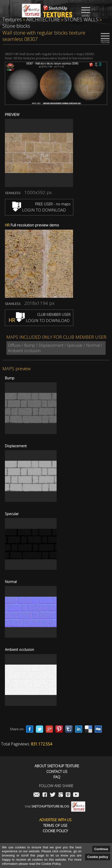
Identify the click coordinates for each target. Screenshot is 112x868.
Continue (101, 849)
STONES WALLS (81, 19)
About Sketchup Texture (57, 766)
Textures (12, 19)
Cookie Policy (55, 831)
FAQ (57, 777)
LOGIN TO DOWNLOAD (39, 210)
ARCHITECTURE (43, 19)
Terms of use (55, 825)
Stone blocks (16, 26)
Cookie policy (98, 857)
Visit (55, 806)
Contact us (57, 772)
